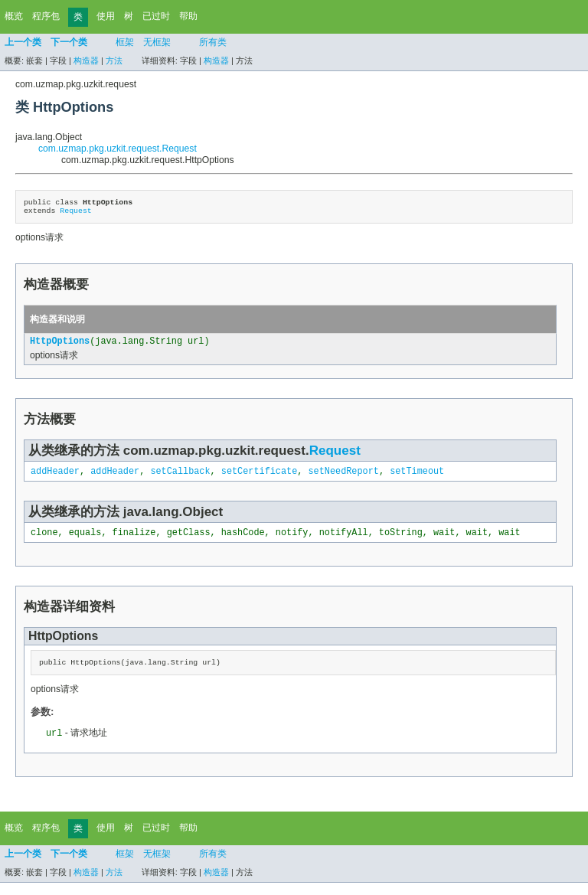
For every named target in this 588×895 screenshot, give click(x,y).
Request (75, 214)
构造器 (86, 60)
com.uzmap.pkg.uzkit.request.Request (118, 149)
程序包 (46, 16)
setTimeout (417, 479)
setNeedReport (343, 479)
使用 (106, 16)
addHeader (55, 479)
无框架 (157, 42)
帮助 (188, 16)
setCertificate (260, 479)
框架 (125, 42)
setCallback (180, 479)
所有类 (213, 42)
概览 (14, 16)
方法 (114, 60)
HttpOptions (60, 347)
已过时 (156, 16)
